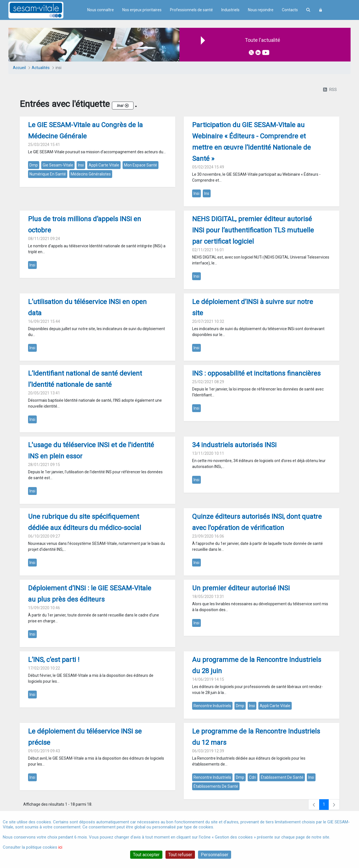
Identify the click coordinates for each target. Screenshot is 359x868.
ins (207, 193)
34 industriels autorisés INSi (234, 445)
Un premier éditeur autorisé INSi (241, 588)
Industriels (230, 10)
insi (81, 165)
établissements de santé (216, 786)
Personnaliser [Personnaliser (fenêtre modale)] (215, 855)
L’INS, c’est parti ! (54, 660)
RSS (330, 90)
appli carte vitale (104, 165)
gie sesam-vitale (58, 165)
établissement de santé (282, 777)
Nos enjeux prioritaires (142, 10)
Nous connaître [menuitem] (101, 10)
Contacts (290, 10)
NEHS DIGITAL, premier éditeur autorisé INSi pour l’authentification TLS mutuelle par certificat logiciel (253, 230)
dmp (34, 165)
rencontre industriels (212, 706)
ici (60, 847)
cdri (253, 777)
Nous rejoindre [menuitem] (261, 10)
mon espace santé (141, 165)
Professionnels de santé (191, 10)
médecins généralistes (91, 174)
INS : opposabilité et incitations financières (256, 373)
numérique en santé (48, 174)
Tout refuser (180, 855)
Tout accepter (146, 855)
